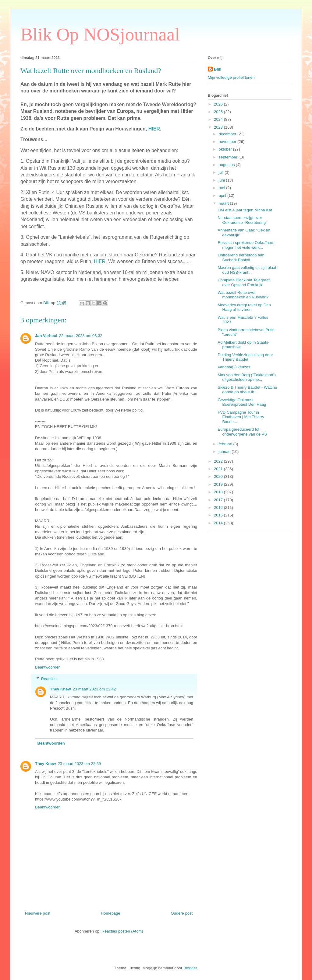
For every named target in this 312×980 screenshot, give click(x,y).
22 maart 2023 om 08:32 (81, 336)
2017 (219, 500)
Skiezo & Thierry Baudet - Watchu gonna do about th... (247, 390)
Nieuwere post (38, 913)
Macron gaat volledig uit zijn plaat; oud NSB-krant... (247, 270)
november (228, 142)
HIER (154, 129)
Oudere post (182, 913)
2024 (219, 119)
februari (226, 444)
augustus (227, 165)
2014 (219, 523)
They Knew (60, 689)
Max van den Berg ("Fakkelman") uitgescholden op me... (247, 377)
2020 (219, 476)
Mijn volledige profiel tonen (231, 77)
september (229, 157)
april (223, 195)
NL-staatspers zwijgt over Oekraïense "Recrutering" (242, 220)
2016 (219, 507)
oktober (226, 149)
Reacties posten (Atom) (122, 931)
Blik (218, 69)
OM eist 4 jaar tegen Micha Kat (245, 210)
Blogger (190, 968)
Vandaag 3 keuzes (234, 367)
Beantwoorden (48, 667)
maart (224, 203)
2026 (219, 104)
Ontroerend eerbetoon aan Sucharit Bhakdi (241, 257)
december (228, 134)
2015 (219, 515)
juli (222, 172)
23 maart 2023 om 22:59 (80, 764)
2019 (219, 484)
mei (223, 188)
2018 (219, 492)
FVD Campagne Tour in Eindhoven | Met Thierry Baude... (241, 417)
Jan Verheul (46, 336)
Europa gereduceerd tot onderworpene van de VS (242, 432)
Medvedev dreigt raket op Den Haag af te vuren (244, 307)
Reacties (49, 679)
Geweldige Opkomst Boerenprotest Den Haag (242, 402)
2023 (219, 127)
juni (222, 180)
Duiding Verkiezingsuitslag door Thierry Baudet (245, 357)
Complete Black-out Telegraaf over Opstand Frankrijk (243, 282)
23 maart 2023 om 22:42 (94, 689)
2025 (219, 112)
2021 (219, 469)
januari (225, 452)
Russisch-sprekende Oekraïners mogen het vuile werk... (246, 245)
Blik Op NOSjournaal (100, 34)
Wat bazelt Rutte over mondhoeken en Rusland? (243, 295)
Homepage (111, 913)
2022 (219, 461)
